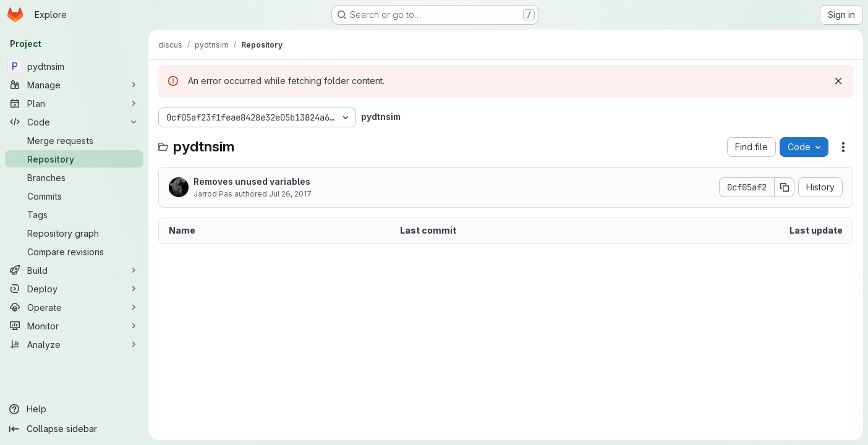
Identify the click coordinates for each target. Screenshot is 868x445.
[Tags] (74, 214)
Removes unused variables (252, 181)
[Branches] (74, 177)
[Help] (74, 409)
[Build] (74, 270)
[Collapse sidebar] (74, 429)
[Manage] (74, 85)
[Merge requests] (74, 140)
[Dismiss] (838, 81)
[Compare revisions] (74, 252)
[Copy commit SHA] (785, 187)
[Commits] (74, 196)
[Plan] (74, 103)
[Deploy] (74, 289)
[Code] (74, 122)
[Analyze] (74, 344)
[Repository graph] (74, 233)
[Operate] (74, 307)
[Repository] (74, 159)
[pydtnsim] (74, 66)
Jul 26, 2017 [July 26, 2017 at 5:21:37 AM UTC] (290, 194)
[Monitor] (74, 326)
